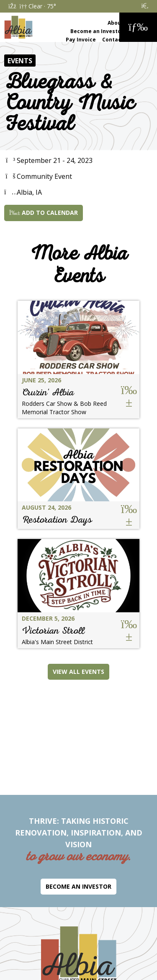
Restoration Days (57, 520)
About (116, 23)
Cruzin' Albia (48, 392)
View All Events (78, 672)
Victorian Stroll (53, 631)
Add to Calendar (44, 213)
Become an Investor (97, 31)
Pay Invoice (81, 40)
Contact (113, 40)
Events (20, 61)
